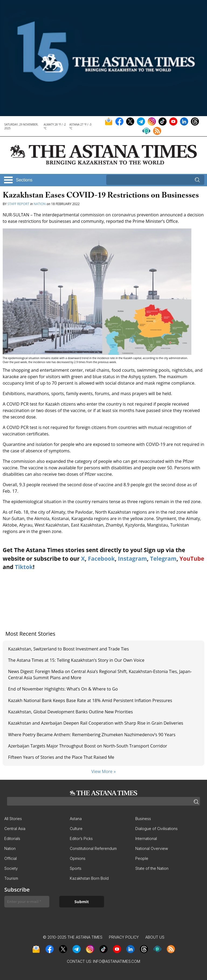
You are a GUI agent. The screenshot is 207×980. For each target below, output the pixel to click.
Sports (76, 868)
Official (11, 858)
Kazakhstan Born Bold (89, 878)
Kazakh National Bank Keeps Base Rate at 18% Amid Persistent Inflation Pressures (90, 700)
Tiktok (24, 567)
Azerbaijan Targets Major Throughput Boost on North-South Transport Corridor (88, 746)
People (142, 858)
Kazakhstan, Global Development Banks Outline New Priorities (71, 712)
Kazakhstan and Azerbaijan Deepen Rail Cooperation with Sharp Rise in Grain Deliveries (96, 723)
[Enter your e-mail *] (27, 902)
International (146, 838)
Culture (76, 829)
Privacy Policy (124, 937)
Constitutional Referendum (93, 848)
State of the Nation (152, 868)
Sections (24, 180)
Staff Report (19, 204)
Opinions (78, 858)
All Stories (13, 819)
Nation (40, 204)
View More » (104, 771)
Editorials (12, 838)
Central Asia (15, 829)
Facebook (101, 559)
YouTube (192, 559)
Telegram (163, 559)
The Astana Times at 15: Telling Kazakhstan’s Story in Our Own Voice (76, 660)
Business (143, 819)
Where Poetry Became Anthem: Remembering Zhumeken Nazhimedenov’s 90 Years (92, 735)
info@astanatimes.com (117, 961)
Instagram (132, 559)
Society (11, 868)
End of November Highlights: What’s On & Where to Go (63, 689)
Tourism (11, 878)
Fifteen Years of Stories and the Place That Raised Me (61, 757)
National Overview (152, 848)
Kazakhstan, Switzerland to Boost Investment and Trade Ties (69, 649)
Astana (76, 819)
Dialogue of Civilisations (156, 829)
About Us (155, 937)
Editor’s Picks (81, 838)
